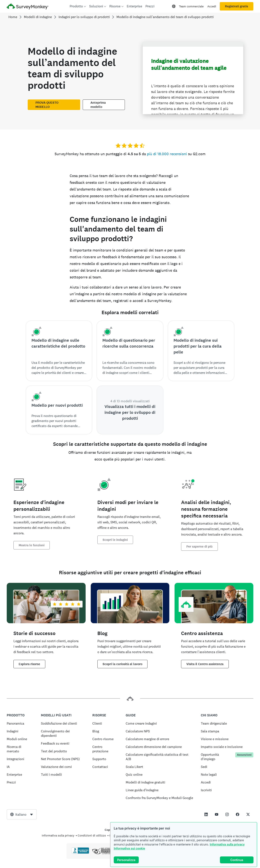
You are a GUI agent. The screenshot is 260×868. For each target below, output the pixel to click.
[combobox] (22, 814)
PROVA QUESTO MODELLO (47, 105)
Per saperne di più (199, 546)
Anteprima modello (98, 105)
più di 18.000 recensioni (167, 154)
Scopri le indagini (115, 540)
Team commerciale (191, 6)
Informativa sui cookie (129, 848)
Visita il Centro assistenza (205, 664)
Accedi (212, 6)
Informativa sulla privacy (227, 844)
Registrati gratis (236, 6)
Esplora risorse (29, 664)
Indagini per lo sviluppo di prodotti (84, 17)
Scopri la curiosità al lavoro (122, 664)
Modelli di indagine (38, 17)
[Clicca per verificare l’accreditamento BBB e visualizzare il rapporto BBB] (80, 853)
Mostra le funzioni (32, 545)
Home (13, 17)
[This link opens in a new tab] (206, 814)
